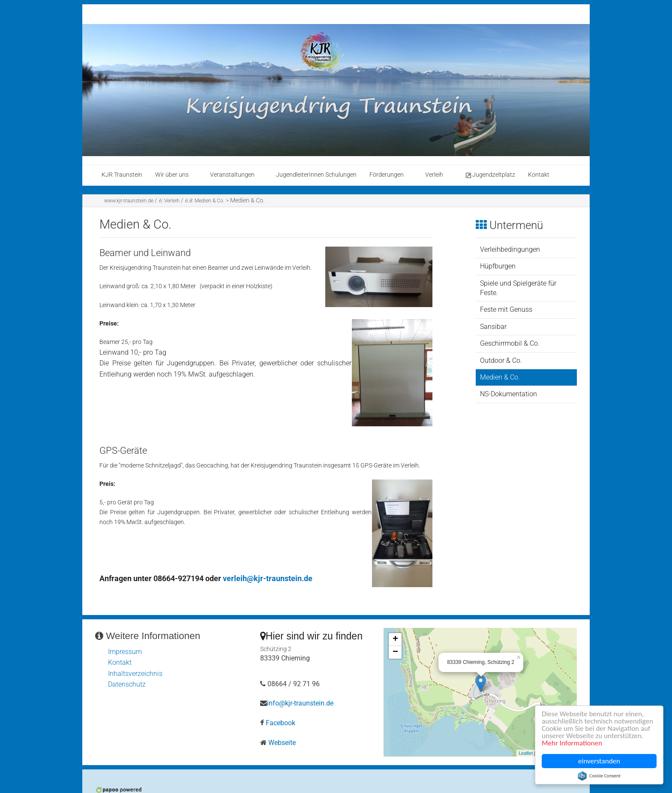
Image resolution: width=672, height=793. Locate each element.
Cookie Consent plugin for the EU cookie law (599, 776)
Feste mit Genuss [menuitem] (506, 309)
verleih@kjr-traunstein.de (268, 578)
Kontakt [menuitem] (539, 175)
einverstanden (599, 761)
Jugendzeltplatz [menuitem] (490, 175)
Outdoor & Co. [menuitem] (501, 360)
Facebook (280, 723)
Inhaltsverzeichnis (135, 674)
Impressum (125, 652)
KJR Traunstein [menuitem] (122, 175)
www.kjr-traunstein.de (129, 201)
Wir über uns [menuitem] (172, 175)
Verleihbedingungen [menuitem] (510, 249)
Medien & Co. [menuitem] (500, 377)
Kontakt (120, 662)
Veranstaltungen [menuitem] (232, 175)
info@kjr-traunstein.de (300, 703)
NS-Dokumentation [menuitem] (508, 394)
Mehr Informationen (572, 743)
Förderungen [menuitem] (387, 175)
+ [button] (395, 639)
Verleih (169, 201)
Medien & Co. (205, 201)
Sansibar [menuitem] (493, 327)
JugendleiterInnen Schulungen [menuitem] (316, 175)
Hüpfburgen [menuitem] (498, 266)
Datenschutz (127, 684)
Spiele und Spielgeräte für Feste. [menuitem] (518, 288)
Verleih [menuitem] (434, 175)
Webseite (282, 743)
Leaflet (526, 753)
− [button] (395, 652)
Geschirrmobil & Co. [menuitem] (510, 343)
